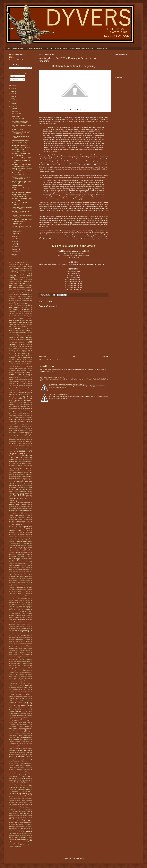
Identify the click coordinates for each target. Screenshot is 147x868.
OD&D (26, 671)
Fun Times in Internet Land (20, 493)
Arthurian (28, 308)
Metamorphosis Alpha (16, 636)
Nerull (16, 658)
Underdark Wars (25, 813)
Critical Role (12, 393)
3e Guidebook (24, 278)
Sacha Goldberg (26, 741)
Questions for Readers (15, 712)
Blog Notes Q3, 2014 (18, 224)
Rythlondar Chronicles (14, 741)
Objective (28, 669)
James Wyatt (12, 569)
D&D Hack (20, 405)
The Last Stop (26, 791)
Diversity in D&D (20, 425)
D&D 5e (26, 401)
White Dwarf (19, 828)
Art (29, 306)
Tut (10, 812)
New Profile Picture (18, 185)
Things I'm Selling (26, 801)
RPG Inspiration (16, 739)
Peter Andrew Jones (26, 687)
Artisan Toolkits (13, 310)
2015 (13, 106)
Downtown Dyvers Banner (20, 430)
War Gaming (16, 823)
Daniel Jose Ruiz (18, 408)
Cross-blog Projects (24, 393)
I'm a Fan (12, 556)
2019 (13, 96)
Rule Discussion (27, 739)
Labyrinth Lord (12, 595)
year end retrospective (25, 843)
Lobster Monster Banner (24, 615)
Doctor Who (27, 429)
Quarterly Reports (26, 710)
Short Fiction (24, 750)
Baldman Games (28, 315)
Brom (19, 357)
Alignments (24, 295)
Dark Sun (23, 410)
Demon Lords (13, 421)
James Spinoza (26, 567)
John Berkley (29, 577)
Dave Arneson (26, 412)
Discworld (11, 425)
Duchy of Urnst (26, 443)
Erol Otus (22, 476)
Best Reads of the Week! (16, 48)
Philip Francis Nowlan (14, 689)
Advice (22, 291)
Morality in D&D (22, 649)
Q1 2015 (17, 710)
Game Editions (26, 497)
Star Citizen (23, 762)
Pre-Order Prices (24, 700)
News (24, 663)
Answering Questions (16, 304)
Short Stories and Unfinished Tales (82, 48)
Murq (23, 652)
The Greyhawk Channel (23, 789)
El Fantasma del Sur (22, 471)
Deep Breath (29, 417)
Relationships (23, 721)
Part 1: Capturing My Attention (73, 253)
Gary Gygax (12, 508)
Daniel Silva (27, 408)
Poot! (29, 698)
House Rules (20, 553)
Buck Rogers (12, 359)
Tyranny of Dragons (13, 813)
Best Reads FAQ (19, 321)
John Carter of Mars (23, 578)
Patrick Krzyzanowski (16, 682)
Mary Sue (11, 632)
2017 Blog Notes (20, 265)
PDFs (16, 685)
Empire (27, 473)
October (15, 116)
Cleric (31, 378)
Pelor (21, 685)
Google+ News (15, 521)
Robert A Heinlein (13, 728)
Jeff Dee (28, 573)
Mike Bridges (27, 636)
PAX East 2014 (27, 682)
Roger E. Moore (23, 736)
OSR (10, 678)
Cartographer (12, 367)
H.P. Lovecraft (24, 543)
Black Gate (11, 332)
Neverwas (22, 658)
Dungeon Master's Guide (16, 447)
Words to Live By (26, 836)
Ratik (24, 717)
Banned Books (14, 317)
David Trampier (18, 416)
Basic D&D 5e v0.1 (16, 319)
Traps (17, 810)
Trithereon (23, 810)
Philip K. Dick (26, 689)
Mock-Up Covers (20, 641)
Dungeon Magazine (26, 445)
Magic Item (23, 625)
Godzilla (11, 519)
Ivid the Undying (15, 562)
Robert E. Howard (20, 730)
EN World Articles (19, 475)
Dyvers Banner (18, 465)
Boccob (25, 348)
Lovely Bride (22, 619)
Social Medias (29, 756)
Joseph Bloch (13, 584)
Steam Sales (24, 764)
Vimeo (29, 819)
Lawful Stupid (14, 597)
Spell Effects (17, 760)
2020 (13, 94)
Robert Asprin (24, 728)
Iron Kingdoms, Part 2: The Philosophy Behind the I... (20, 122)
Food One (28, 484)
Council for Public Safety (24, 389)
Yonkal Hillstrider (13, 845)
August (15, 234)
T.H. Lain (22, 776)
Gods (28, 517)
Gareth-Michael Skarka (24, 506)
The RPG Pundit (24, 799)
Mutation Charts (13, 654)
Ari (13, 306)
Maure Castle (18, 634)
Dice (29, 421)
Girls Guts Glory (27, 512)
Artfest (11, 308)
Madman (11, 625)
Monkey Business (13, 643)
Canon (25, 363)
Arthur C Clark (21, 308)
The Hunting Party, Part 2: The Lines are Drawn (21, 212)
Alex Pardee (17, 295)
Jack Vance (18, 564)
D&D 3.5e (27, 399)
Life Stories (25, 610)
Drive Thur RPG (15, 443)
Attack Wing (12, 311)
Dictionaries (12, 423)
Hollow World (20, 551)
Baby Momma (18, 315)
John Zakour (12, 582)
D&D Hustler (27, 405)
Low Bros (30, 619)
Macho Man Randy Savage (23, 623)
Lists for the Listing (27, 612)
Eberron (22, 469)
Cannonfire (18, 363)
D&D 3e (11, 401)
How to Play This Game (15, 554)
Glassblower (27, 514)
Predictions (11, 702)
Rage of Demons (18, 715)
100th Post (11, 263)
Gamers (19, 501)
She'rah (15, 751)
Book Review (21, 354)
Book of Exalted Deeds (15, 352)
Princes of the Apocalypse (23, 704)
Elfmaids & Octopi (18, 473)
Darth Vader (18, 412)
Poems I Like (27, 697)
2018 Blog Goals (28, 270)
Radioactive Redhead (25, 713)
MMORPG (11, 641)
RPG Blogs (28, 737)
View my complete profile (16, 60)
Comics (21, 383)
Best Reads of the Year (18, 330)
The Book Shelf (19, 782)
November (16, 114)
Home (74, 357)
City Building (23, 376)
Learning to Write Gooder (15, 601)
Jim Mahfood (12, 577)
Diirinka (28, 423)
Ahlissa (23, 293)
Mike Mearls (12, 638)
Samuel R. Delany (15, 745)
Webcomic (21, 824)
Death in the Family (19, 417)
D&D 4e (18, 401)
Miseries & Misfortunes (25, 639)
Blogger (81, 858)
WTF (31, 841)
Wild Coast (19, 830)
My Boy (22, 654)
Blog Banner (23, 336)
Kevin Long (19, 586)
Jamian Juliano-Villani (24, 569)
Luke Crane (24, 621)
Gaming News (14, 504)
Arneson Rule (21, 306)
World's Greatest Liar (20, 839)
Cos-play (13, 389)
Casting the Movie (21, 367)
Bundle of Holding (22, 359)
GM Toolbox (27, 516)
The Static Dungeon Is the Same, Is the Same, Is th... (22, 174)
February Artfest (22, 482)
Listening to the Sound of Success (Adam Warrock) (22, 216)
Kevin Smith (27, 586)
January (15, 252)
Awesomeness (27, 311)
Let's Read (21, 604)
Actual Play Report (25, 285)
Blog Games (20, 338)
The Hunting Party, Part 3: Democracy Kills (20, 204)
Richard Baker (17, 723)
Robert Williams (28, 732)
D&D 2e (28, 397)
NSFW (19, 667)
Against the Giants (13, 293)
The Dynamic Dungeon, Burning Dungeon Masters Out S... (21, 165)
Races (17, 713)
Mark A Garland (26, 628)
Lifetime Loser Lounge (14, 612)
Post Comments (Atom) (54, 360)
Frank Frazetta (15, 487)
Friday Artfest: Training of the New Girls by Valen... (22, 208)
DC (31, 416)
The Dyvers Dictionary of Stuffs (56, 48)
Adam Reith (22, 287)
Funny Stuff (17, 495)
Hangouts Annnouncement (20, 545)
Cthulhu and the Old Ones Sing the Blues (20, 394)
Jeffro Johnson (21, 575)
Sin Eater (29, 752)
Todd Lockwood (25, 806)
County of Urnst (13, 391)
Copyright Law (28, 387)
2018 (13, 99)
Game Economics (15, 497)
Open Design (17, 676)
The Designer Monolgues (22, 784)
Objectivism (19, 671)
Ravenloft (30, 717)
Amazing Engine (22, 296)
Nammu (23, 656)
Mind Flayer (20, 638)
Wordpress (17, 836)
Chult (16, 376)
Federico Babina (13, 484)
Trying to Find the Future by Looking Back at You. (20, 196)
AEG (28, 291)
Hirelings (28, 549)
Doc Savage (18, 429)
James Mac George (25, 566)
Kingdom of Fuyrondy (27, 590)
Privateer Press (13, 706)
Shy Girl (11, 752)
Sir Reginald (24, 754)
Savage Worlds (14, 747)
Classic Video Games (22, 378)
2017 (13, 101)
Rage (10, 715)
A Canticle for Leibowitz (22, 281)
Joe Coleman (20, 577)
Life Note (29, 608)
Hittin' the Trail (12, 551)
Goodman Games (28, 519)
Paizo (28, 678)
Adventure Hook (15, 289)
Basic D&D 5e (28, 317)
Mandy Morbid (28, 626)
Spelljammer (27, 760)
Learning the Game (25, 599)
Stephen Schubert (13, 767)
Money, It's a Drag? (18, 130)
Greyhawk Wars (13, 536)
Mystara (28, 654)
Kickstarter (20, 588)
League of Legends (13, 599)
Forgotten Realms (14, 486)
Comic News (12, 383)
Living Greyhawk (15, 614)
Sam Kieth (17, 743)
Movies (16, 652)
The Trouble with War (46, 366)
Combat (11, 382)
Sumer (23, 771)
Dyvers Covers (27, 465)
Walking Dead (19, 821)
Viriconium (11, 821)
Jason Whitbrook (20, 573)
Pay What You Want (24, 684)
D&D (17, 397)
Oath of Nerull (18, 669)
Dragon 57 (16, 432)
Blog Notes (29, 338)
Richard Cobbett (27, 723)
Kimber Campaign (16, 590)
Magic (16, 625)
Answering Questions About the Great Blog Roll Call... (21, 178)
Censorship (20, 369)
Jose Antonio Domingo (24, 582)
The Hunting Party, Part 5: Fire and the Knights (21, 155)
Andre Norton (24, 300)
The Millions (12, 797)
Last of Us (30, 595)
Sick (15, 752)
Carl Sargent (19, 365)
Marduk (18, 628)
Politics (11, 698)
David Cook (23, 414)
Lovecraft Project (21, 617)
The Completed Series (35, 48)
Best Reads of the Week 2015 (20, 328)
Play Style (16, 695)
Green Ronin (12, 527)
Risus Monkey (12, 726)
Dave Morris (12, 414)
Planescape (12, 693)
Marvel (29, 630)
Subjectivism (27, 769)
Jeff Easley (12, 575)
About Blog (102, 48)
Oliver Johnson (19, 675)
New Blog (23, 660)
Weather (13, 824)
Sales (10, 743)
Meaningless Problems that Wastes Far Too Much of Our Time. (68, 384)
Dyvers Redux (14, 469)
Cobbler (22, 380)
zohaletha (17, 847)
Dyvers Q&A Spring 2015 (26, 467)
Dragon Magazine (25, 432)
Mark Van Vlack (13, 630)
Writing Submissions (22, 841)
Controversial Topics (13, 387)
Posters (11, 700)
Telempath (16, 780)
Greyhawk (25, 527)
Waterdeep (30, 823)
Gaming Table (27, 505)
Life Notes (15, 610)
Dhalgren (22, 421)
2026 (13, 88)
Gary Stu (21, 508)
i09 (18, 556)
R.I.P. (26, 712)
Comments (14, 79)
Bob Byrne (18, 348)
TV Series (15, 812)
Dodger (10, 430)
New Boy (30, 660)
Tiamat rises (28, 804)
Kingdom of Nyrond (16, 591)
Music (28, 652)
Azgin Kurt (11, 313)
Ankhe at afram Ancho (23, 302)
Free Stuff (22, 489)
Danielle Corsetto (13, 410)
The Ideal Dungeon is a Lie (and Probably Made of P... (21, 182)
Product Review (26, 706)
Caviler (29, 367)
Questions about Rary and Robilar (22, 158)
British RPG (27, 356)
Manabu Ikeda (19, 627)
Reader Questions (15, 719)
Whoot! (27, 828)
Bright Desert (18, 356)
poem (20, 697)
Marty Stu (22, 630)
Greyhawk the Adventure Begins (21, 534)
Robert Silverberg (18, 732)
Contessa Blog (27, 385)
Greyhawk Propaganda (25, 532)
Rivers (20, 726)
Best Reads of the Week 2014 (22, 326)
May (14, 241)
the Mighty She (26, 795)
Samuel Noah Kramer (27, 743)
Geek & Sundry (29, 508)
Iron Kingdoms (24, 560)
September (16, 231)
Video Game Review (25, 817)
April (14, 244)
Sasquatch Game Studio (26, 745)
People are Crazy (15, 687)
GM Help (19, 516)
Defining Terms (15, 419)
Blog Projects (21, 340)
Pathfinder (30, 680)
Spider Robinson (13, 762)
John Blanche (13, 578)
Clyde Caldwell (14, 380)
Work (10, 837)
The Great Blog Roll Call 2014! (58, 395)
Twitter (29, 812)
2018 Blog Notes (17, 272)
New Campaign (14, 662)
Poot (23, 698)
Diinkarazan (20, 423)
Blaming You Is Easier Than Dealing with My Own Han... (21, 146)
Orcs (24, 676)
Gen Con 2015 (24, 510)
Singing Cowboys (15, 754)
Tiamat (21, 804)
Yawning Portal (14, 843)
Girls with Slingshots (14, 514)
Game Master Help (16, 499)
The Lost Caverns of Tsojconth (18, 793)
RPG (18, 737)
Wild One (27, 830)
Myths (17, 656)
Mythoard (11, 656)
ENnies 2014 (29, 475)
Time (10, 806)
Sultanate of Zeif (13, 771)
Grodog (28, 538)
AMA (15, 296)
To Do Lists (16, 806)
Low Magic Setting (15, 621)
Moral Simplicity (28, 647)
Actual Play (12, 285)
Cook (21, 387)
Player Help (23, 695)
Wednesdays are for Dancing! (21, 140)
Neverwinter (29, 658)
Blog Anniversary (23, 334)
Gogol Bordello (18, 519)
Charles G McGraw (22, 370)
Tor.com (11, 810)
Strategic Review (24, 767)
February (15, 249)
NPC (25, 665)
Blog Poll (13, 340)
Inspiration (14, 560)
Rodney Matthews (13, 736)
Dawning (27, 416)
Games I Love (27, 501)
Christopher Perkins (15, 374)
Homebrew (28, 551)
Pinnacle (28, 691)
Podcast (15, 697)
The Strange (17, 801)
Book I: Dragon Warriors (23, 350)
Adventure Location (26, 289)
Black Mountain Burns (22, 332)
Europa (19, 478)
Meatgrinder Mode (28, 634)
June (14, 239)
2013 (13, 255)
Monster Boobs (23, 643)
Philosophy (12, 691)
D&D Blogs (25, 403)
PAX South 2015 (13, 684)
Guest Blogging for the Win (25, 542)
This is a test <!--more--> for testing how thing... (20, 150)
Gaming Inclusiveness (25, 503)
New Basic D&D (14, 660)
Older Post (105, 357)
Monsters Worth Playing (21, 645)
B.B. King (19, 313)
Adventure (30, 287)
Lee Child (28, 601)
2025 (13, 91)
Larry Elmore (21, 595)
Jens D (28, 575)
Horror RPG (12, 553)
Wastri (24, 823)
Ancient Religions (15, 300)
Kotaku (20, 593)
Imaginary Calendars (21, 558)
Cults (12, 397)
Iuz (31, 560)
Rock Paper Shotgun (26, 734)
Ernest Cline (14, 476)
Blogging (22, 346)
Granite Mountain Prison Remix (18, 523)
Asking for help (25, 310)
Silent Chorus (22, 752)
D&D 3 (10, 399)
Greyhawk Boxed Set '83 (24, 529)
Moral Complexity (18, 647)
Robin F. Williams (15, 734)
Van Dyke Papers (13, 815)
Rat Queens (18, 717)
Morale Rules (14, 649)
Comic (28, 382)
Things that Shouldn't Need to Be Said (18, 802)
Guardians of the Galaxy (15, 540)
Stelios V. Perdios (19, 766)
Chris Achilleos (18, 372)
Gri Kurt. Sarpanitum (25, 536)
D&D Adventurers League (15, 403)
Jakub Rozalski (27, 564)
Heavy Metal (17, 547)
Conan (20, 385)
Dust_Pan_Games (21, 461)
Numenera (25, 667)
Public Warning (24, 708)
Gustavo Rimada (15, 543)
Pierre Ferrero (21, 691)
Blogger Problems (13, 347)
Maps (12, 628)
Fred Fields (24, 487)
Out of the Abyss (19, 678)
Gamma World (12, 506)
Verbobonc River (13, 817)
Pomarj (17, 698)
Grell (19, 527)
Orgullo (29, 676)
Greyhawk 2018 (13, 529)
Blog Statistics (19, 342)
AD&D (14, 287)
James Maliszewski (14, 567)
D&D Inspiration (13, 406)
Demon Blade (27, 419)
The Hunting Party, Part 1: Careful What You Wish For (22, 220)
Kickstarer (11, 588)
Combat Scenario (20, 382)
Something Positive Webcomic (18, 758)
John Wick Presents (25, 580)
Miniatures (28, 638)
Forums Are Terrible (27, 486)
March (14, 247)
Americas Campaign (16, 298)
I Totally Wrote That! (18, 119)
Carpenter (27, 365)
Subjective (20, 769)
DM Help (16, 427)
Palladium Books (13, 680)
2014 (13, 109)
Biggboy (28, 330)
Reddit (15, 721)
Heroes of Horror (19, 549)
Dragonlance (29, 436)
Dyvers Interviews (13, 467)
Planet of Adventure (21, 693)
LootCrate (11, 617)
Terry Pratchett (25, 780)
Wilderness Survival (13, 832)
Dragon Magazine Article (16, 434)
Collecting (28, 380)
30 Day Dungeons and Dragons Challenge (20, 276)
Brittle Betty (12, 357)
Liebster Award (20, 608)
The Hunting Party (14, 791)
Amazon (30, 296)
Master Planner (22, 632)
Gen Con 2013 (14, 510)
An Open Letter (28, 298)
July (14, 236)
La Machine (27, 593)
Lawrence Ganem (26, 597)
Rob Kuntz (27, 726)
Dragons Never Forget (14, 441)
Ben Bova (25, 319)
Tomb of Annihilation (25, 808)
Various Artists (22, 815)
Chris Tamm (27, 372)
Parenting (22, 680)
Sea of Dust (24, 747)
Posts (12, 76)
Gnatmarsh (11, 518)
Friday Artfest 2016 (23, 491)
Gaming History (13, 503)
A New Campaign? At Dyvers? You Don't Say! (21, 133)
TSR (29, 810)
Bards (21, 317)
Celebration (11, 369)
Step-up (28, 765)
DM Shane (24, 427)
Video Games (13, 819)
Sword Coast (20, 773)
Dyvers (13, 57)
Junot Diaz (22, 584)
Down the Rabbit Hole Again (20, 143)
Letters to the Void (20, 606)
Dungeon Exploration (14, 445)
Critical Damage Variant (25, 391)
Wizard (22, 832)
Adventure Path (13, 291)
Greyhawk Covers (15, 530)
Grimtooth (11, 538)
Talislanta (28, 778)
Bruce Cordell (26, 357)
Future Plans (29, 495)
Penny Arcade (28, 685)
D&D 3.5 (17, 399)
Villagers (22, 819)
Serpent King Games (20, 749)
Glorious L (12, 516)
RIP (30, 724)
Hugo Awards (27, 554)
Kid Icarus (29, 588)
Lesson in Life (13, 602)
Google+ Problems (26, 521)
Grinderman (20, 538)
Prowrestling (15, 708)
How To (29, 553)
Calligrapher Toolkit (19, 361)
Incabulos (30, 558)
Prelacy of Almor (21, 702)
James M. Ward (13, 566)
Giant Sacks (18, 512)
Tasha (10, 780)
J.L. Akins (24, 562)
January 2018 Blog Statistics (16, 571)
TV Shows (22, 812)
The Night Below (23, 797)
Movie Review (23, 650)
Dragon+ (21, 436)
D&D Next (23, 406)
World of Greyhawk (20, 837)
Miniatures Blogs (13, 639)
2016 (13, 104)
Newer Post (43, 357)
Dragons (13, 438)
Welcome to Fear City (22, 826)
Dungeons (21, 449)
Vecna (29, 815)
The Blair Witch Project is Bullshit (22, 192)
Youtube (22, 845)
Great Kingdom (27, 525)
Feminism (21, 484)
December (16, 111)
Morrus (16, 650)
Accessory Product (25, 283)
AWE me (19, 311)
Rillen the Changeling (22, 724)
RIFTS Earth (12, 724)
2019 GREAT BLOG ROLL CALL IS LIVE (52, 377)
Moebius (28, 641)
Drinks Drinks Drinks (27, 441)
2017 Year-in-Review (17, 270)
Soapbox (19, 756)
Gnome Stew (20, 518)
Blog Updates (26, 345)
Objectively (11, 671)
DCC (12, 417)
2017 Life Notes (19, 268)
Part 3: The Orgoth (74, 257)
